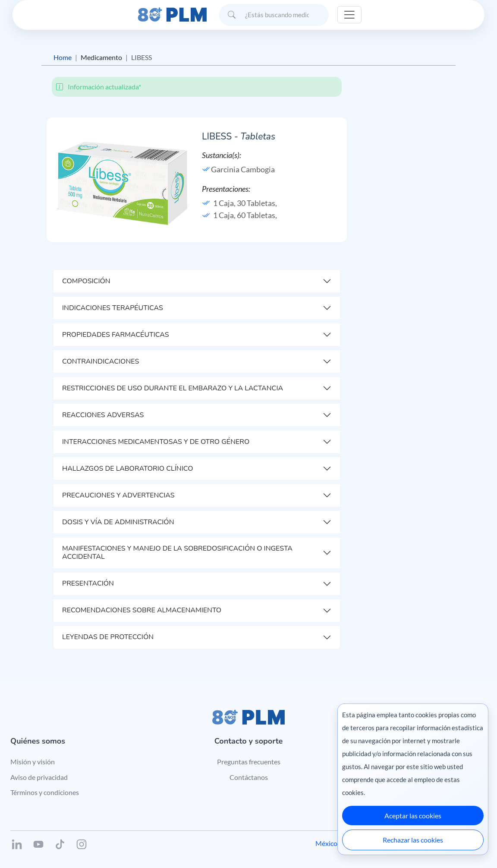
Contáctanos (249, 777)
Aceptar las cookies (413, 816)
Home (63, 57)
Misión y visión (33, 762)
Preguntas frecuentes (249, 762)
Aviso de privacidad (39, 777)
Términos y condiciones (45, 792)
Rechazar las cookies (413, 840)
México (326, 843)
